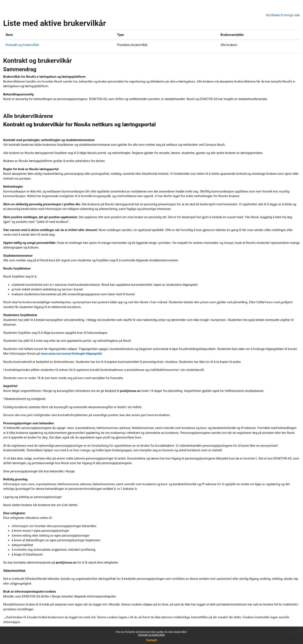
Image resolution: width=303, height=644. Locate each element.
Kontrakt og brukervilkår (152, 635)
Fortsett (151, 640)
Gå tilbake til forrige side (283, 15)
